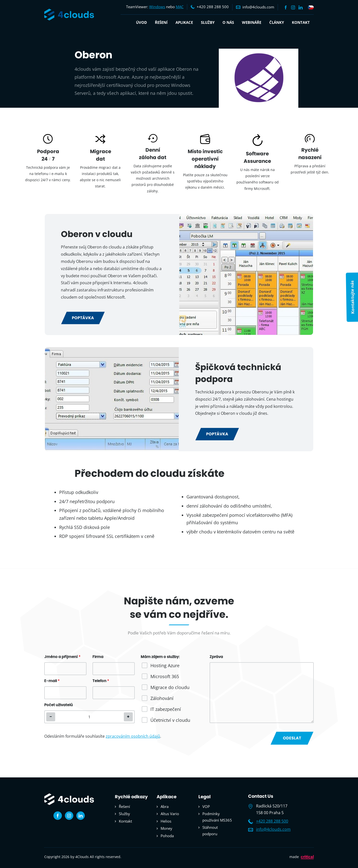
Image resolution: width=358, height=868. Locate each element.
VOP (206, 806)
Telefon (101, 681)
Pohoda (167, 836)
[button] (128, 717)
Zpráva (216, 657)
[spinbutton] (89, 717)
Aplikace (184, 22)
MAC (180, 7)
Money (166, 828)
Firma (98, 657)
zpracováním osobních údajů (133, 736)
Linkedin (301, 7)
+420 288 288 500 (272, 821)
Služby (208, 22)
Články (277, 22)
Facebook (286, 7)
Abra (165, 806)
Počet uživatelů (59, 705)
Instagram (293, 7)
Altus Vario (170, 814)
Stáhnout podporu (210, 831)
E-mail (52, 681)
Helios (166, 821)
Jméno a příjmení (62, 657)
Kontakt (301, 22)
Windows (157, 7)
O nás (228, 22)
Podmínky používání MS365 (217, 817)
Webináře (252, 22)
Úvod (141, 22)
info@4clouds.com (273, 829)
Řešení (161, 22)
